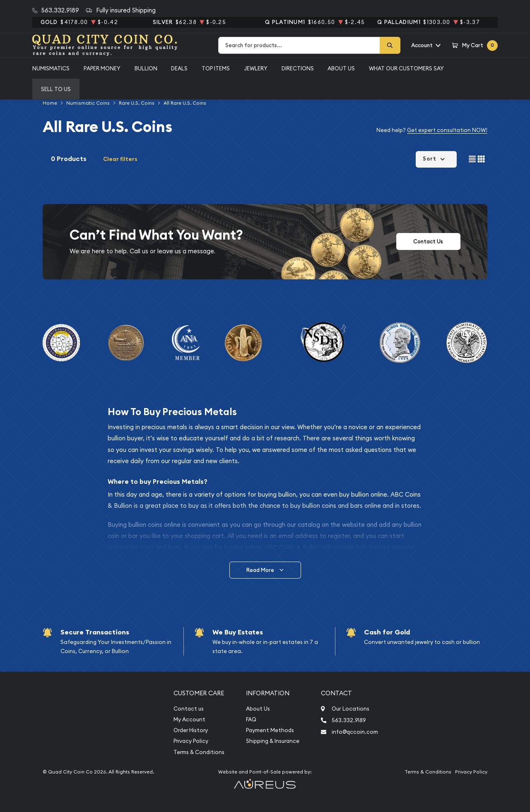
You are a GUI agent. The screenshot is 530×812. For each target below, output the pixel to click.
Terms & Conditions (199, 752)
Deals (179, 68)
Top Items (216, 68)
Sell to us (56, 89)
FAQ (251, 720)
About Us (341, 68)
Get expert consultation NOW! (447, 130)
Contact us (189, 709)
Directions (298, 68)
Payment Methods (270, 730)
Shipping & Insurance (273, 741)
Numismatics (51, 68)
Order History (191, 730)
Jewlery (256, 68)
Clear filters (120, 159)
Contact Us (428, 241)
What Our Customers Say (406, 68)
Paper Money (102, 68)
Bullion (146, 68)
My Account (189, 720)
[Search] (390, 45)
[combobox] (299, 45)
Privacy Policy (191, 741)
